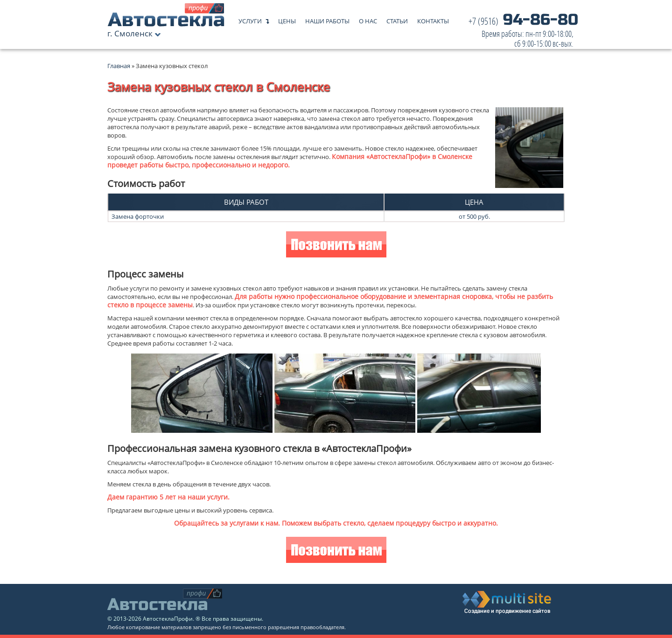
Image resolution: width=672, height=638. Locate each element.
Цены (287, 19)
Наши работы (327, 19)
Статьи (397, 19)
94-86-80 (523, 33)
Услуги (250, 19)
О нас (368, 19)
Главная (119, 66)
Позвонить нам (336, 246)
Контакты (433, 19)
